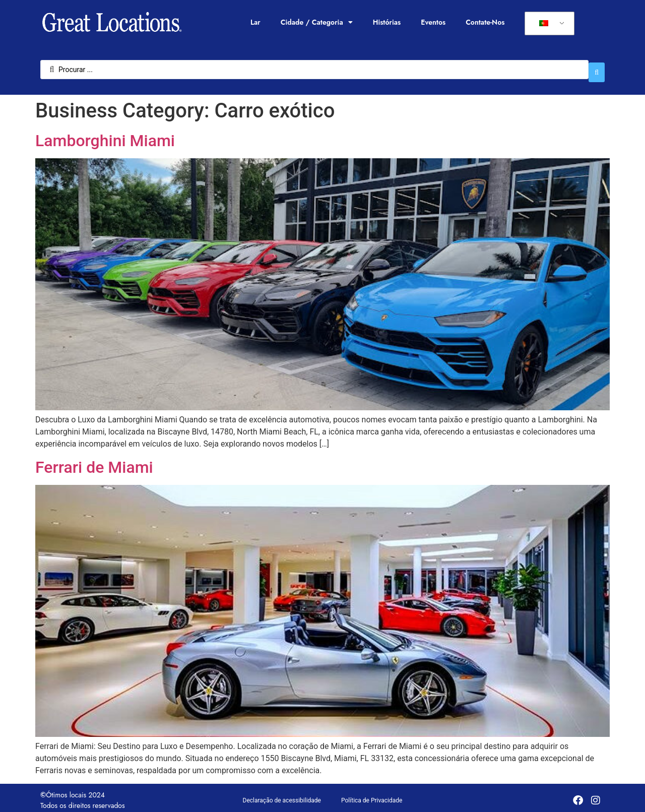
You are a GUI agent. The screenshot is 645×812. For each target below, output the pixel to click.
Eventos (433, 22)
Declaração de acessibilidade (282, 795)
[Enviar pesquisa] (597, 67)
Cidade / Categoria (317, 22)
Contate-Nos (485, 22)
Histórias (387, 22)
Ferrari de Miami (94, 462)
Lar (255, 22)
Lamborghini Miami (105, 136)
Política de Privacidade (372, 795)
